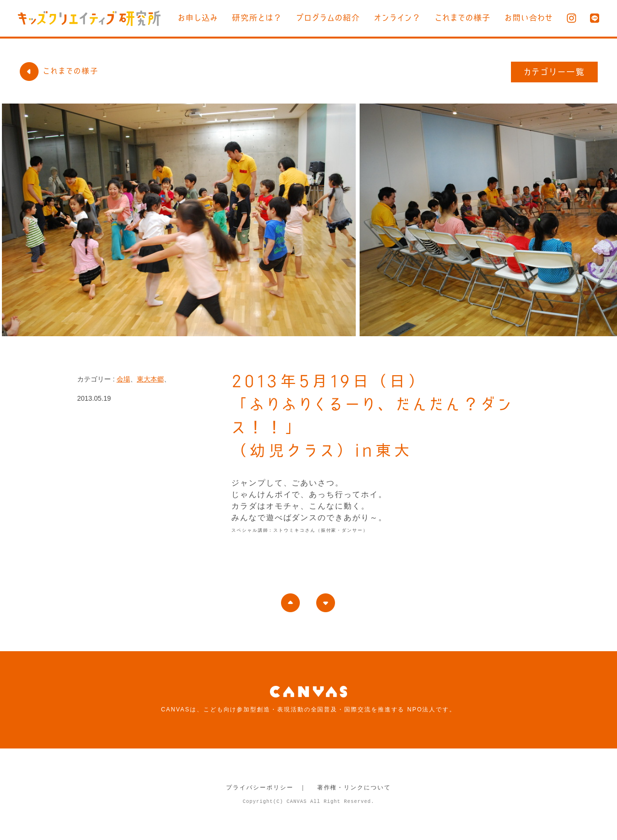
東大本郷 (150, 379)
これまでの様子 (463, 18)
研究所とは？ (257, 18)
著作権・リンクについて (354, 787)
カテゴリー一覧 (555, 72)
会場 (123, 379)
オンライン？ (397, 18)
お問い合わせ (529, 18)
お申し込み (198, 18)
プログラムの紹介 (328, 18)
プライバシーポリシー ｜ (266, 787)
